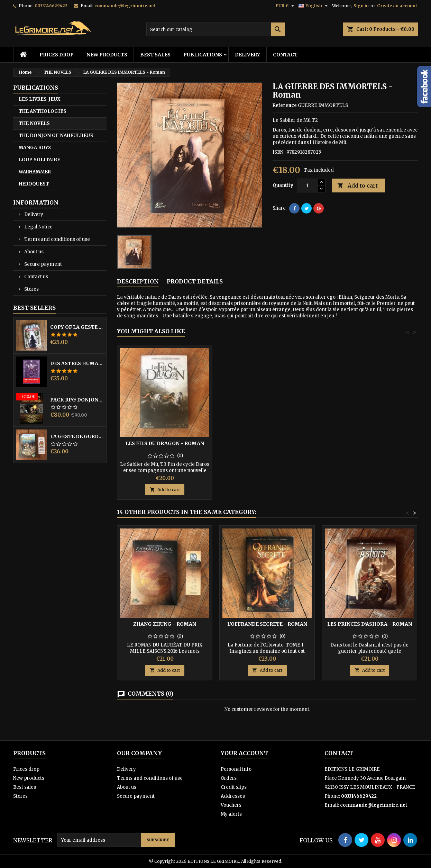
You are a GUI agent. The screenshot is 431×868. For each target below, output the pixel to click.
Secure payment (43, 264)
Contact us (36, 277)
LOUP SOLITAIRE (39, 160)
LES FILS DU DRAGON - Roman (267, 443)
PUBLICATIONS (203, 55)
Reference (285, 105)
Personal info (236, 769)
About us (33, 252)
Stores (31, 289)
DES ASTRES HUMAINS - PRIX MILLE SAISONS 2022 (77, 363)
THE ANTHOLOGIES (43, 111)
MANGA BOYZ (35, 148)
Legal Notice (38, 227)
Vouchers (231, 805)
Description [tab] (138, 281)
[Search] (215, 29)
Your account (244, 753)
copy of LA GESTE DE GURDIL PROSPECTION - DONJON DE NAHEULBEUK (77, 327)
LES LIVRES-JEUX (39, 99)
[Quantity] (307, 186)
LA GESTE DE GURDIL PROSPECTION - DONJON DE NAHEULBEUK (77, 436)
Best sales (155, 55)
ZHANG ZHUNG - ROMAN (165, 624)
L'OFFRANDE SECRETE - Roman (267, 624)
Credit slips (234, 787)
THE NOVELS (34, 123)
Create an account (397, 6)
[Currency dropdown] (286, 6)
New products (107, 55)
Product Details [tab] (195, 281)
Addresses (233, 796)
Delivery (247, 55)
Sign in (361, 6)
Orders (229, 778)
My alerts (231, 814)
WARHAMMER (35, 172)
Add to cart (357, 186)
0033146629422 (51, 6)
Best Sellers (34, 308)
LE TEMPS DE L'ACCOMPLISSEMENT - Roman (165, 446)
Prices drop (57, 55)
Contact (285, 55)
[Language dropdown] (314, 6)
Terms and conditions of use (57, 239)
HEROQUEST (34, 184)
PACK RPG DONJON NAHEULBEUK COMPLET (77, 400)
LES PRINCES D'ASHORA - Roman (370, 624)
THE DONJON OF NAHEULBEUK (56, 135)
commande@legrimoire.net (125, 6)
